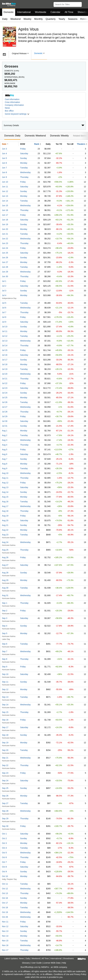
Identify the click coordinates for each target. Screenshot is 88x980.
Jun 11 (5, 187)
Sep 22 (5, 765)
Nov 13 (5, 931)
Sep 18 (5, 735)
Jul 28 (5, 412)
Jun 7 (4, 168)
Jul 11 (5, 331)
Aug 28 (5, 573)
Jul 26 (5, 402)
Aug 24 (5, 542)
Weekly (27, 19)
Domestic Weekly (59, 136)
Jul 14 (5, 345)
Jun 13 (5, 196)
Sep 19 (5, 743)
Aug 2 (5, 435)
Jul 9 (4, 322)
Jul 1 (4, 281)
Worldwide (40, 12)
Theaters (81, 144)
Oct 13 (5, 893)
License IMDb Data (52, 963)
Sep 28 (5, 811)
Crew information (12, 102)
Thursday (24, 177)
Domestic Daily (12, 136)
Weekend (16, 19)
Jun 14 (5, 201)
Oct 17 (5, 903)
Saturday (24, 153)
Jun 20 (5, 229)
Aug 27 (5, 565)
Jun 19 (5, 224)
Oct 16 (5, 898)
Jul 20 (5, 374)
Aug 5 (5, 450)
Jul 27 (5, 407)
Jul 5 (4, 303)
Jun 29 (5, 272)
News (7, 108)
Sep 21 (5, 758)
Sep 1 (5, 603)
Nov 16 (5, 945)
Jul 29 (5, 416)
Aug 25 (5, 550)
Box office (9, 111)
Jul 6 (4, 308)
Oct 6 (4, 857)
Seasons (73, 19)
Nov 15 (5, 941)
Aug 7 (5, 459)
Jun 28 (5, 267)
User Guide (37, 963)
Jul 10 (5, 327)
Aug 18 (5, 511)
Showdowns (68, 959)
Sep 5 (5, 633)
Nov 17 (5, 950)
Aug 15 (5, 497)
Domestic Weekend (35, 136)
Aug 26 (5, 557)
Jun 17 (5, 215)
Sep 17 (5, 727)
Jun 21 (5, 234)
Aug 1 (5, 431)
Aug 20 (5, 520)
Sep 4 (5, 626)
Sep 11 (5, 682)
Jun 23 (5, 243)
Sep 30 (5, 826)
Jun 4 (4, 153)
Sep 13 (5, 697)
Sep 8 (5, 659)
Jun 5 (4, 158)
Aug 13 (5, 487)
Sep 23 (5, 773)
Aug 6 (5, 454)
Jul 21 (5, 379)
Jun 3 (4, 149)
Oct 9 (4, 872)
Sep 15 (5, 712)
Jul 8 (4, 317)
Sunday (23, 158)
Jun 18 (5, 220)
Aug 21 (5, 525)
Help (64, 963)
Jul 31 (5, 426)
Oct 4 (4, 848)
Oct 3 (4, 843)
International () (14, 77)
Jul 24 (5, 393)
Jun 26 (5, 258)
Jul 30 (5, 421)
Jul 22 (5, 383)
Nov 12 (5, 926)
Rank (37, 144)
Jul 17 (5, 360)
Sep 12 (5, 689)
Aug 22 (5, 530)
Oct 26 (5, 917)
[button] (84, 4)
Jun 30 (5, 276)
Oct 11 (5, 884)
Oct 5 (4, 853)
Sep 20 (5, 750)
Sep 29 (5, 819)
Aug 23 (5, 535)
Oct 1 (4, 834)
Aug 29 (5, 580)
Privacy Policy (80, 974)
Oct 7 (4, 862)
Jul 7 (4, 312)
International (24, 12)
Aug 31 (5, 595)
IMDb (56, 967)
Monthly (39, 19)
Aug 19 (5, 516)
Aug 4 (5, 445)
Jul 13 (5, 341)
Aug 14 (5, 492)
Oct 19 (5, 912)
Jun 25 (5, 253)
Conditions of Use (61, 974)
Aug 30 (5, 588)
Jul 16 (5, 355)
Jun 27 (5, 262)
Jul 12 (5, 336)
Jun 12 (5, 191)
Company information (14, 105)
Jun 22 (5, 239)
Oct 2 (4, 838)
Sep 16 (5, 720)
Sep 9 (5, 667)
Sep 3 (5, 618)
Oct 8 (4, 867)
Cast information (12, 99)
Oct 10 (5, 876)
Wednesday (25, 172)
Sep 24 (5, 781)
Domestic (9, 12)
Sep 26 (5, 796)
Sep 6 (5, 644)
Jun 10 (5, 182)
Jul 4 (4, 295)
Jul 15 (5, 350)
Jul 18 (5, 364)
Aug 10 (5, 473)
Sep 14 (5, 705)
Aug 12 (5, 483)
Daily (5, 19)
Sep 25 (5, 788)
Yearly (62, 19)
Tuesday (24, 168)
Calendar (55, 12)
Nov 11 (5, 922)
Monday (24, 163)
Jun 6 (4, 163)
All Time (69, 12)
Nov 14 (5, 936)
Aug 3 (5, 440)
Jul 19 (5, 369)
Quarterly (51, 19)
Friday (23, 149)
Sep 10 (5, 674)
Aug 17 (5, 506)
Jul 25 (5, 398)
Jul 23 (5, 388)
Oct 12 (5, 889)
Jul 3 (4, 291)
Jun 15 (5, 205)
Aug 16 (5, 502)
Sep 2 (5, 611)
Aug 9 (5, 468)
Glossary (26, 963)
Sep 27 (5, 803)
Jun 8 (4, 172)
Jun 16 (5, 210)
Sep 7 (5, 651)
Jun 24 (5, 248)
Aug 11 (5, 478)
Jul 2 (4, 286)
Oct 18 (5, 907)
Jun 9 (4, 177)
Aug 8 (5, 464)
